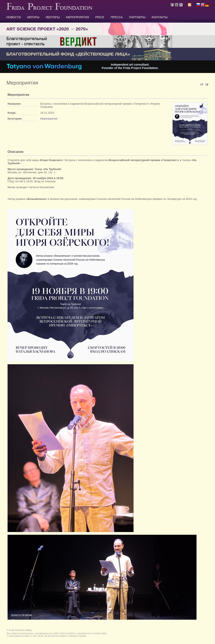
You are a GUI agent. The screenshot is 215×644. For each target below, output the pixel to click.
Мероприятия (49, 119)
